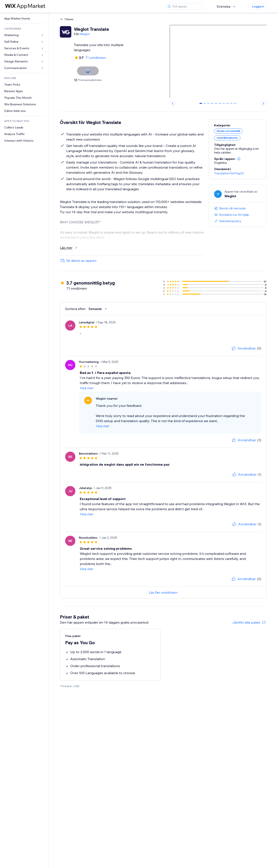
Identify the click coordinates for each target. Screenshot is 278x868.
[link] (24, 19)
